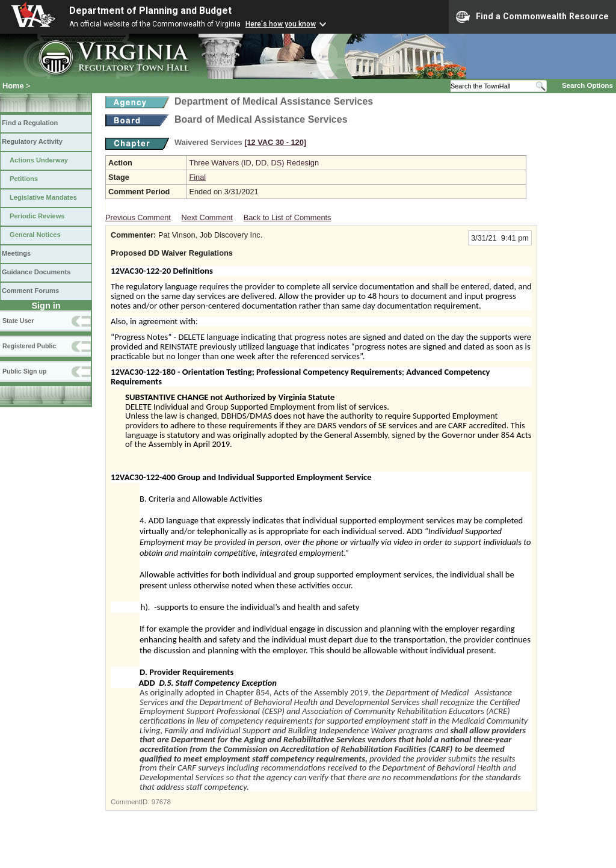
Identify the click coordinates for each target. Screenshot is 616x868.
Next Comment (207, 217)
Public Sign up (24, 371)
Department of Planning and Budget (150, 11)
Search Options (587, 85)
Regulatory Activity (32, 141)
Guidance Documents (36, 272)
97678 (161, 802)
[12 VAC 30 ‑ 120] (275, 142)
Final (197, 177)
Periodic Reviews (37, 216)
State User (18, 321)
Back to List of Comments (288, 217)
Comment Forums (30, 291)
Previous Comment (138, 217)
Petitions (24, 179)
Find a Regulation (30, 123)
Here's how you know (281, 24)
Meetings (16, 253)
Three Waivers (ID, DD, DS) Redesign (254, 163)
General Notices (35, 235)
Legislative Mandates (43, 197)
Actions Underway (39, 160)
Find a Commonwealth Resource (532, 17)
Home (13, 86)
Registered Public (29, 346)
